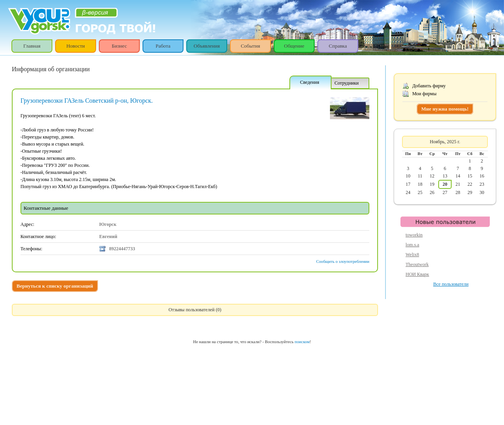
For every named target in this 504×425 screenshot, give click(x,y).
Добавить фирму (429, 86)
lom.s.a (412, 245)
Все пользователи (451, 284)
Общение (294, 46)
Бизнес (119, 46)
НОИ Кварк (417, 274)
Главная (32, 46)
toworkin (414, 235)
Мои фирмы (424, 94)
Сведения (310, 82)
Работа (163, 46)
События (250, 46)
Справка (338, 46)
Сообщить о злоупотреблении (343, 261)
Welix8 (412, 255)
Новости (75, 46)
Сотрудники (346, 83)
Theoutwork (417, 264)
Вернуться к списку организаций (55, 286)
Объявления (207, 46)
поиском (302, 342)
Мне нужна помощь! (445, 109)
